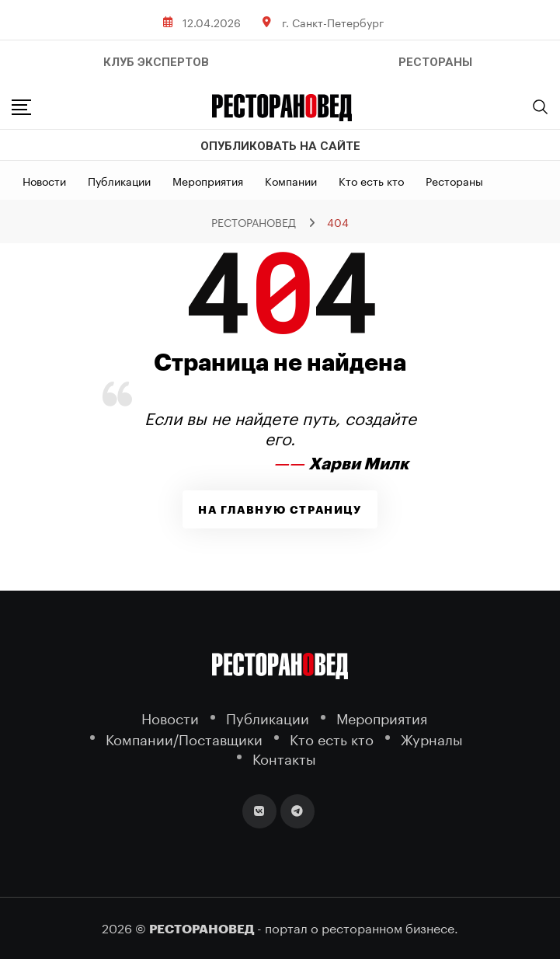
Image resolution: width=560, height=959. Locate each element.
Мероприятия (208, 180)
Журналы (432, 738)
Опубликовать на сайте (280, 146)
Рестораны (454, 180)
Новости (44, 180)
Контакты (284, 757)
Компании (291, 180)
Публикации (119, 180)
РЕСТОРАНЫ (435, 62)
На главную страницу (280, 510)
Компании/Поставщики (184, 738)
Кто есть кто (371, 180)
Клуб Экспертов (156, 62)
